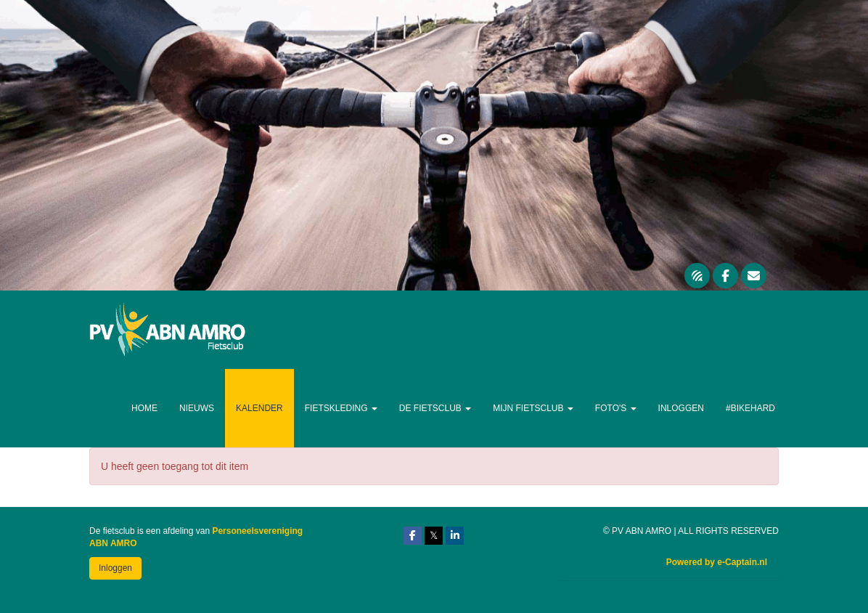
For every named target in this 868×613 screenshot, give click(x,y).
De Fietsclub (435, 408)
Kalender (259, 408)
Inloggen (681, 408)
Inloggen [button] (115, 568)
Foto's (616, 408)
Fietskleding (341, 408)
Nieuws (197, 408)
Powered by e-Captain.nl (717, 562)
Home (144, 408)
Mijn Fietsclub (533, 408)
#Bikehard (750, 408)
